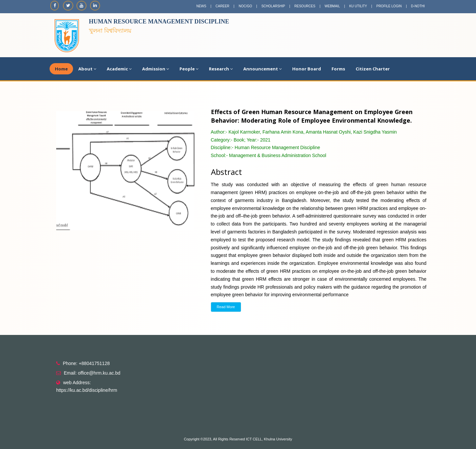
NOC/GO (245, 6)
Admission (156, 69)
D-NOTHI (418, 6)
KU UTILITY (358, 6)
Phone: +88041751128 (86, 363)
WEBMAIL (332, 6)
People (189, 69)
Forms (338, 69)
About (87, 69)
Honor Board (307, 69)
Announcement (262, 69)
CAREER (222, 6)
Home (61, 69)
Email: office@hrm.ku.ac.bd (92, 373)
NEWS (201, 6)
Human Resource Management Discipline (159, 21)
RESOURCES (305, 6)
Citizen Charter (373, 69)
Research (221, 69)
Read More (226, 307)
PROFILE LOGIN (389, 6)
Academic (119, 69)
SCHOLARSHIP (273, 6)
